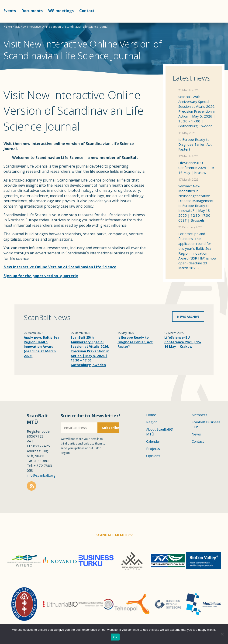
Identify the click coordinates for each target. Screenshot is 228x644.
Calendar (153, 441)
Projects (153, 448)
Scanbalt (213, 22)
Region (152, 422)
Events (10, 11)
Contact (87, 11)
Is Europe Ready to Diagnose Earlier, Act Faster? (195, 144)
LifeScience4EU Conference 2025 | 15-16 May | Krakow (197, 168)
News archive (188, 317)
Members (199, 415)
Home (8, 27)
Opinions (153, 456)
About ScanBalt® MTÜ (160, 432)
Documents (32, 11)
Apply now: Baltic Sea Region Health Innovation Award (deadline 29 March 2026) (42, 346)
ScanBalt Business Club (206, 424)
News (196, 434)
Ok (115, 637)
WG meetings (61, 11)
